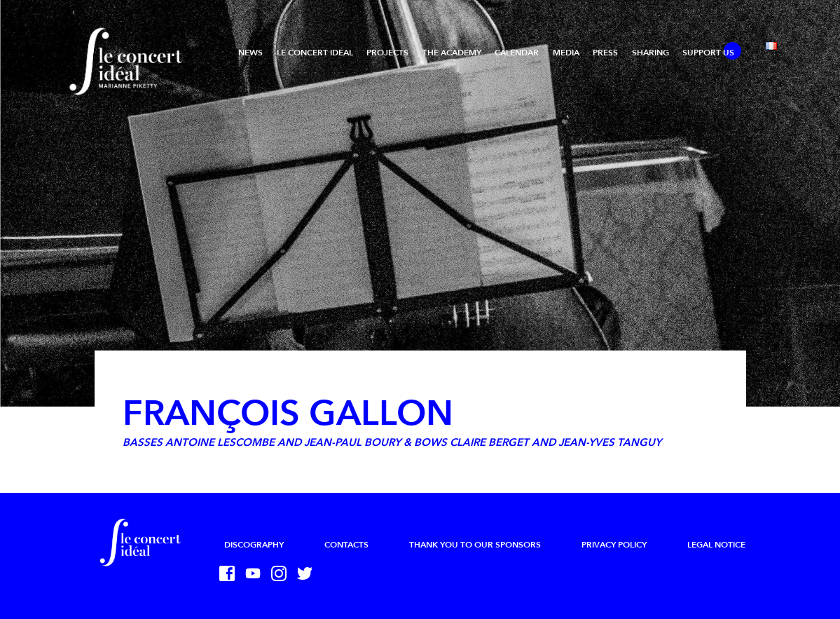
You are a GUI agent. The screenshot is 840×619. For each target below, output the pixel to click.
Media (566, 53)
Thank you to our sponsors (475, 545)
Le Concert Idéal (315, 53)
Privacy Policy (614, 545)
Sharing (650, 53)
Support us (708, 53)
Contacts (346, 545)
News (250, 53)
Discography (254, 545)
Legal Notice (716, 545)
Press (605, 53)
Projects (387, 53)
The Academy (452, 53)
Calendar (517, 53)
